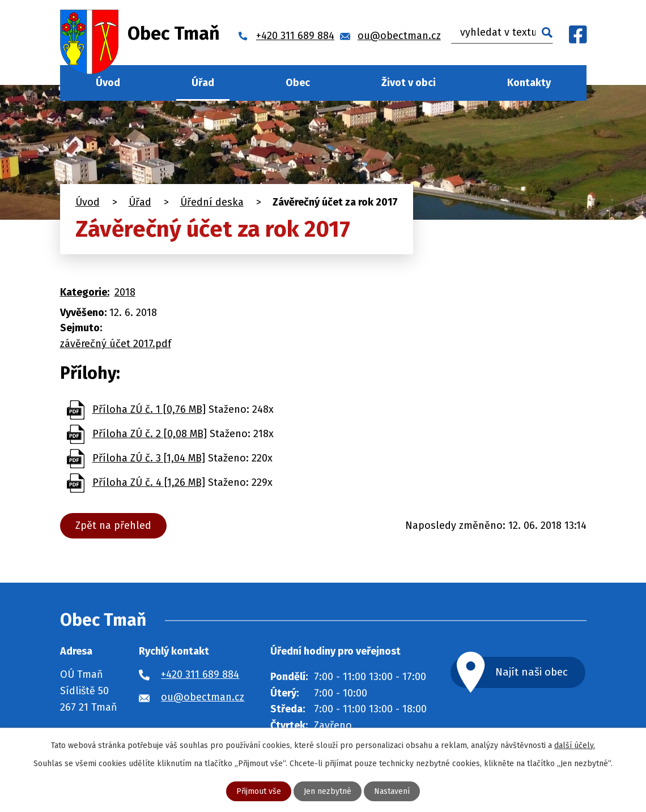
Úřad (203, 83)
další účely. (575, 745)
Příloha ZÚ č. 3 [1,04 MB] (149, 458)
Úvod (108, 83)
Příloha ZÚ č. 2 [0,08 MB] (150, 434)
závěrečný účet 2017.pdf (116, 344)
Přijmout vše (259, 791)
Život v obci (409, 83)
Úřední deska (212, 202)
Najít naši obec (532, 672)
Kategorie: (85, 292)
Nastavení (392, 791)
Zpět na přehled (113, 525)
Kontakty (529, 83)
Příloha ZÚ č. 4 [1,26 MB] (149, 482)
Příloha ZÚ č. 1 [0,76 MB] (149, 409)
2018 (125, 292)
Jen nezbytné (328, 791)
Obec (298, 83)
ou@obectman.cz (203, 697)
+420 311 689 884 (200, 674)
